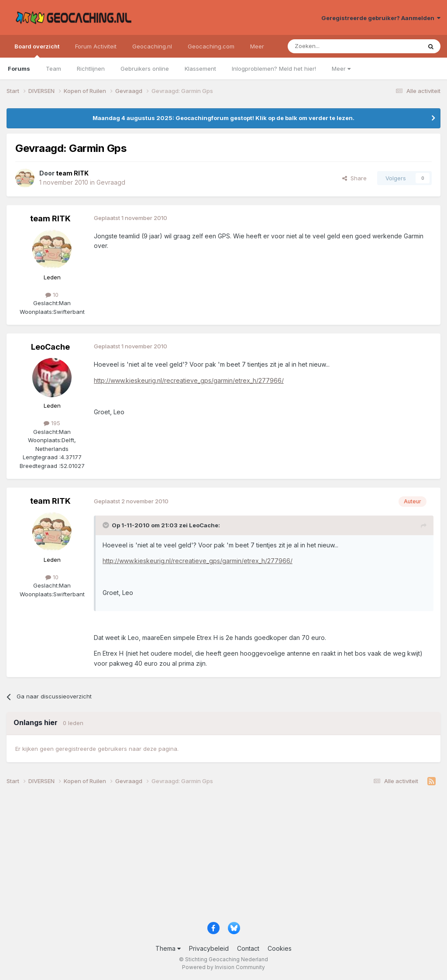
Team (53, 69)
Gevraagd (111, 182)
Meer (341, 69)
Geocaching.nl (152, 46)
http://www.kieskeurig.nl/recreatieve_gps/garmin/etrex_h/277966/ (189, 380)
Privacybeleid (209, 948)
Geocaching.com (211, 46)
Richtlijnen (91, 69)
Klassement (200, 69)
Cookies (280, 948)
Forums (19, 69)
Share (354, 178)
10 (52, 295)
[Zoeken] (328, 46)
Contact (248, 948)
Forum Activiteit (96, 46)
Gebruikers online (145, 69)
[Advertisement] (223, 857)
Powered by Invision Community (223, 967)
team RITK (50, 218)
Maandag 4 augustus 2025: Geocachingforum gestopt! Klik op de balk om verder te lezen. (223, 118)
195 (52, 423)
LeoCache (50, 347)
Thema (168, 948)
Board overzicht (37, 50)
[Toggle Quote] (107, 525)
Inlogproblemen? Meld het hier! (274, 69)
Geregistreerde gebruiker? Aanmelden (381, 18)
